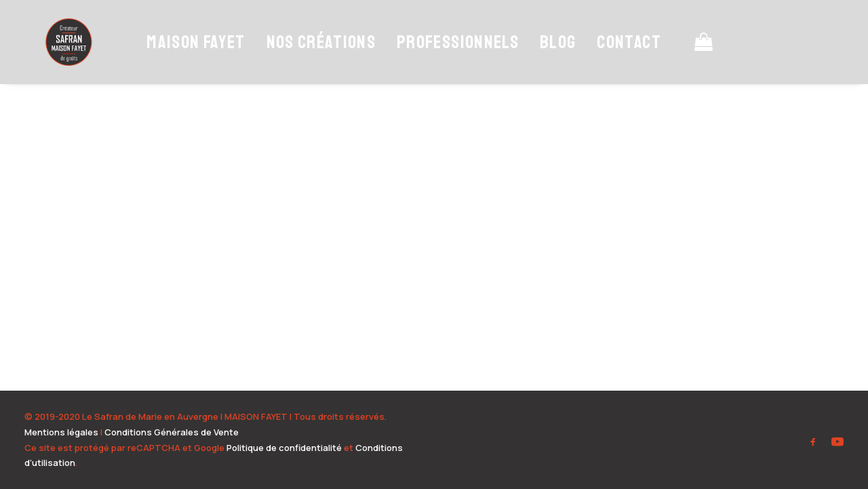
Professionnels (451, 59)
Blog (551, 59)
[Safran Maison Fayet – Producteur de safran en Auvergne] (65, 59)
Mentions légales (61, 432)
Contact (623, 59)
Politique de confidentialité (284, 448)
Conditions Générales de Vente (172, 432)
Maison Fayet (190, 59)
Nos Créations (315, 59)
